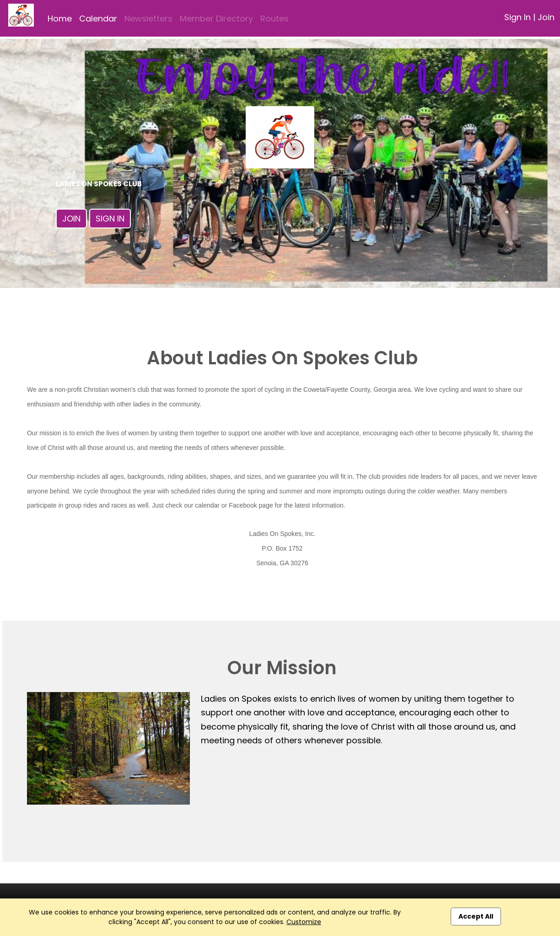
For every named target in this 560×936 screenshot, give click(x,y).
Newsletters (148, 19)
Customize (304, 922)
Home (60, 19)
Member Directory (216, 19)
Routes (275, 19)
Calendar (98, 19)
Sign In (517, 17)
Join (546, 17)
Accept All (476, 916)
